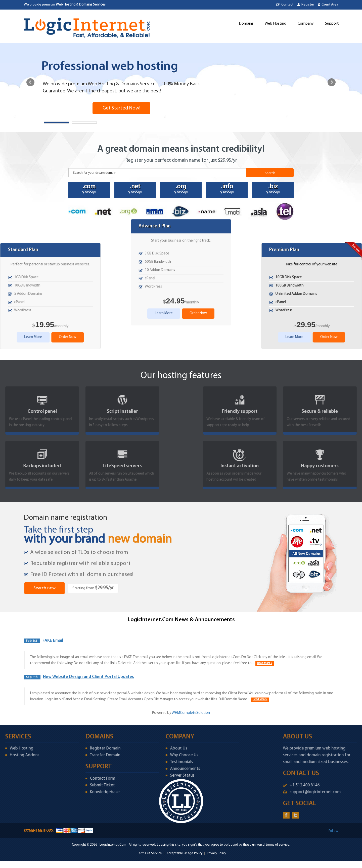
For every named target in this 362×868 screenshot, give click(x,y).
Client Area (330, 5)
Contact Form (75, 778)
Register (308, 5)
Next (332, 82)
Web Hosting (276, 24)
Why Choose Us (156, 755)
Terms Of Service (150, 853)
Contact (287, 5)
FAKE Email (53, 641)
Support (332, 24)
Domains (246, 24)
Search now (44, 588)
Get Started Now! (121, 108)
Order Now (198, 90)
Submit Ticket (75, 785)
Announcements (157, 769)
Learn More (164, 90)
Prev (30, 82)
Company (306, 24)
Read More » (265, 663)
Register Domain (77, 748)
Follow (333, 831)
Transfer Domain (77, 755)
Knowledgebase (77, 792)
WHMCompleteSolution (191, 713)
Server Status (154, 775)
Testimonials (154, 762)
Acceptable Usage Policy (184, 853)
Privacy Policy (216, 853)
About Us (151, 748)
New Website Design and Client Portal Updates (88, 677)
